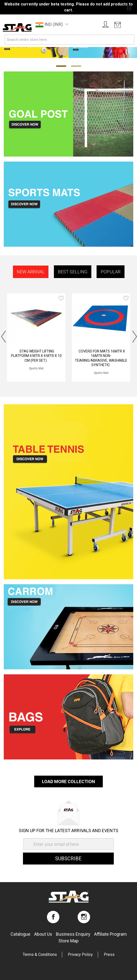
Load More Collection (68, 781)
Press (109, 954)
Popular (111, 272)
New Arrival (31, 272)
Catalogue (20, 934)
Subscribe (68, 859)
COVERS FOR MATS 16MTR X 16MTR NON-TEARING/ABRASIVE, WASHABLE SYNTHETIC (101, 358)
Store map (68, 941)
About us (43, 934)
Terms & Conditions (40, 954)
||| (129, 7)
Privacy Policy (80, 954)
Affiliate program (110, 934)
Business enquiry (73, 934)
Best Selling (73, 272)
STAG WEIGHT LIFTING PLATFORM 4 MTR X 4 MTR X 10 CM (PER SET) (36, 356)
